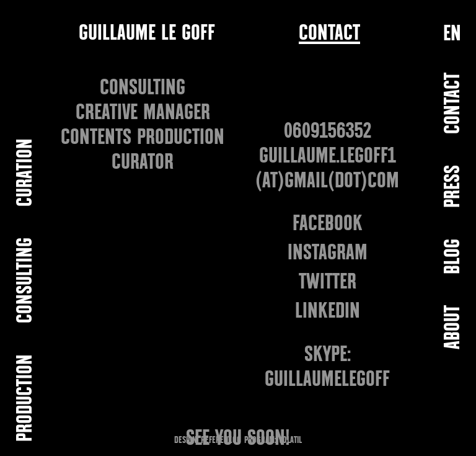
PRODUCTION (26, 398)
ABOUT (453, 327)
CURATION (26, 172)
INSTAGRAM (328, 252)
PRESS (453, 186)
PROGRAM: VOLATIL (273, 440)
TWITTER (328, 281)
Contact (329, 34)
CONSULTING (26, 280)
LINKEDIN (328, 311)
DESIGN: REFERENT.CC (208, 440)
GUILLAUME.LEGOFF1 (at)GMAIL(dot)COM (327, 168)
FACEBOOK (328, 223)
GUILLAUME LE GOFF (147, 32)
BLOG (453, 257)
